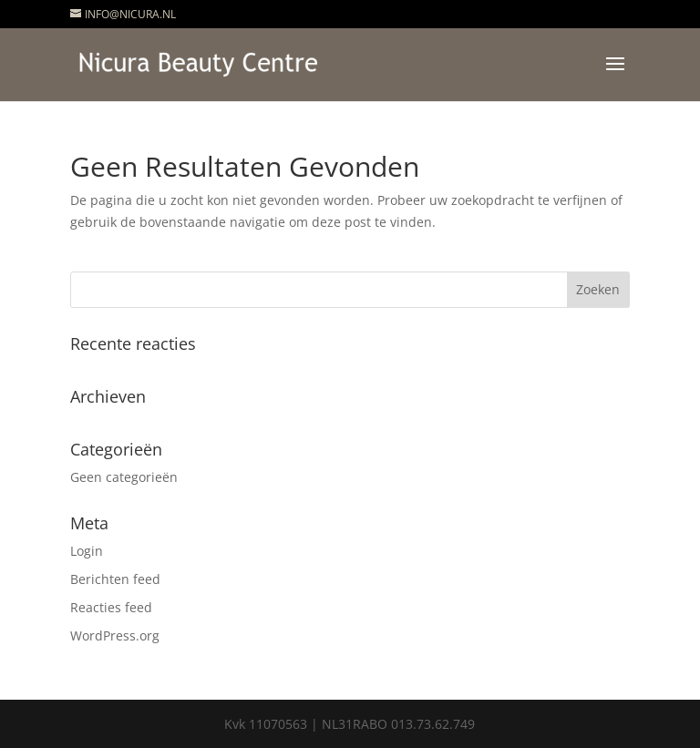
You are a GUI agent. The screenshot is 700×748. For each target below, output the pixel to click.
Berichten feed (115, 579)
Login (87, 551)
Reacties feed (111, 607)
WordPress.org (115, 635)
